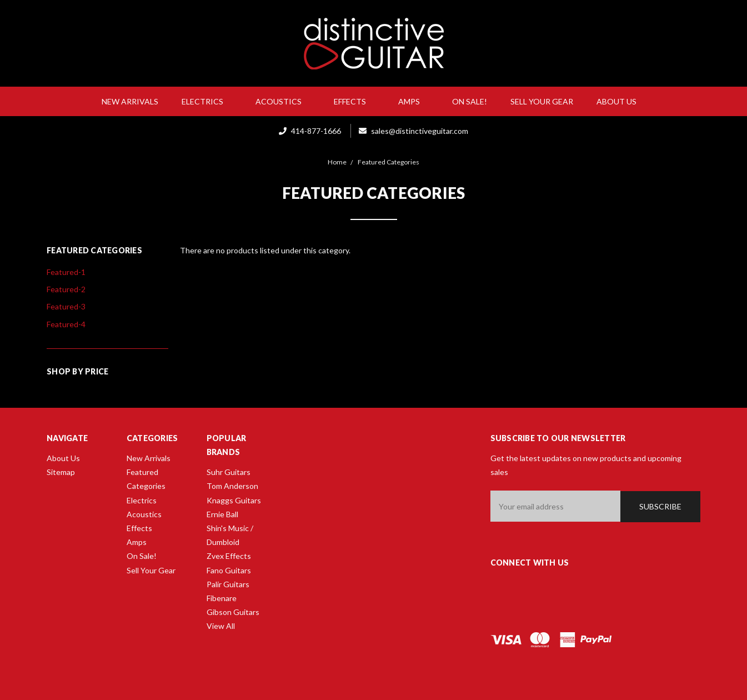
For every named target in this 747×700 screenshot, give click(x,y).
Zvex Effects (229, 556)
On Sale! (470, 101)
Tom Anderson (232, 486)
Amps (413, 101)
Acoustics (283, 101)
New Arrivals (130, 101)
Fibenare (222, 598)
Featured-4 (66, 324)
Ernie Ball (222, 514)
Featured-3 (66, 306)
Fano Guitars (229, 570)
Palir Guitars (228, 584)
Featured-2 (66, 289)
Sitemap (61, 472)
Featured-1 (66, 272)
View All (221, 626)
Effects (354, 101)
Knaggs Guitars (234, 500)
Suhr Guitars (229, 472)
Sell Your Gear (542, 101)
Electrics (207, 101)
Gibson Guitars (233, 612)
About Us (621, 101)
